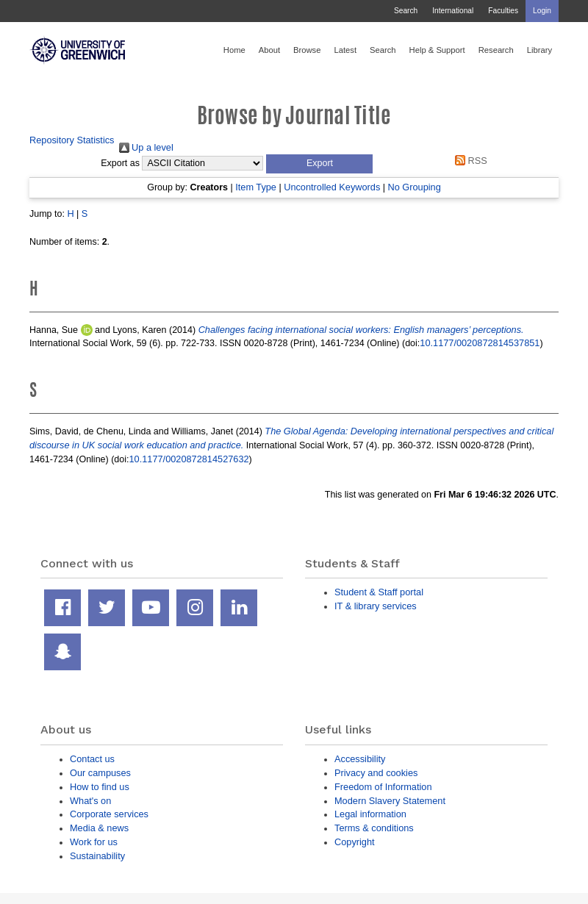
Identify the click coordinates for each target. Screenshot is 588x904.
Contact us (92, 759)
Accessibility (360, 759)
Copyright (355, 842)
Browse (307, 50)
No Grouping (414, 187)
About (269, 50)
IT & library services (376, 606)
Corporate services (109, 814)
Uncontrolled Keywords (332, 187)
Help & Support (437, 50)
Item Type (256, 187)
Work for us (94, 842)
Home (234, 50)
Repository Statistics (72, 140)
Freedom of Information (383, 787)
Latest (345, 50)
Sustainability (97, 856)
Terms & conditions (374, 828)
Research (496, 50)
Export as (120, 163)
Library (539, 50)
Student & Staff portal (379, 592)
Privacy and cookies (376, 773)
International (453, 11)
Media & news (99, 828)
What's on (90, 801)
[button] (319, 164)
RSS (469, 161)
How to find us (100, 787)
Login (542, 11)
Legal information (370, 814)
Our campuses (100, 773)
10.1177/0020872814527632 (189, 459)
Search (406, 11)
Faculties (503, 11)
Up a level (146, 147)
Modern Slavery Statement (390, 801)
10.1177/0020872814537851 (480, 343)
